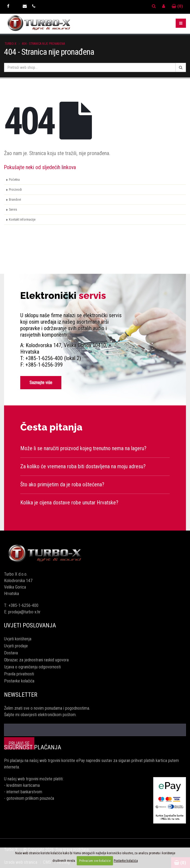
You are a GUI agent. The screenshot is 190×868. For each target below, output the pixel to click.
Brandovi (15, 199)
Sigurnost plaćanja (33, 747)
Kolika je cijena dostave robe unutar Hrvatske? (69, 503)
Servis (13, 209)
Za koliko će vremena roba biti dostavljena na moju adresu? (83, 466)
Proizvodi (15, 189)
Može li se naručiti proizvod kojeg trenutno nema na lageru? (83, 448)
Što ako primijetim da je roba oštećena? (62, 484)
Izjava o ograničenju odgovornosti (32, 667)
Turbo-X (11, 44)
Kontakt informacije (22, 219)
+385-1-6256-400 (23, 605)
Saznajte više (41, 382)
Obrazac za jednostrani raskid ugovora (36, 660)
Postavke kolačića (19, 681)
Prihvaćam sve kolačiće (95, 861)
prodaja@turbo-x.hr (24, 612)
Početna (14, 180)
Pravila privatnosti (19, 674)
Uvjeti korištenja (18, 639)
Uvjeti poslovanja (30, 625)
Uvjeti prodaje (16, 646)
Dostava (11, 653)
